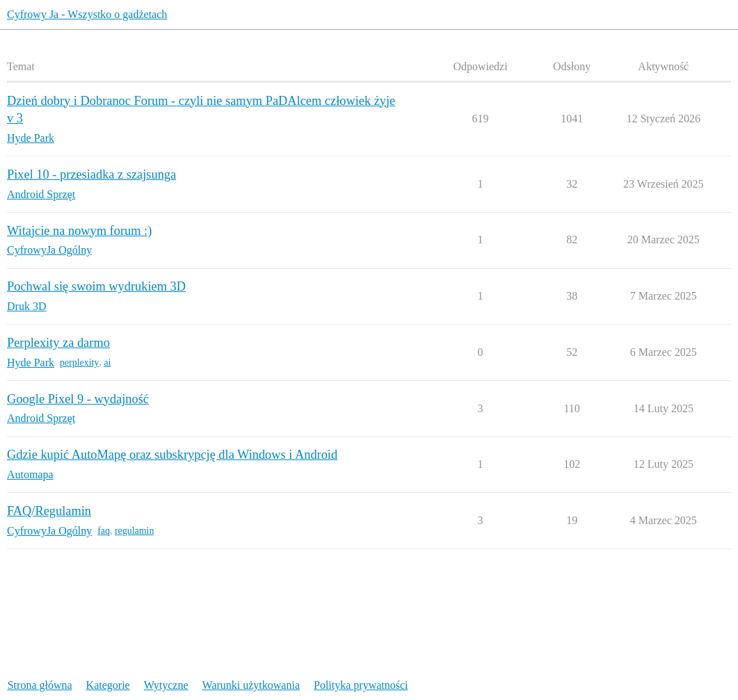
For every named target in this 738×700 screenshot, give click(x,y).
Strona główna (40, 685)
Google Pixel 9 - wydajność (78, 399)
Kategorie (108, 685)
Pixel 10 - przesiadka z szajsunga (91, 174)
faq (104, 531)
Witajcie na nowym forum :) (79, 231)
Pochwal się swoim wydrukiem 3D (96, 286)
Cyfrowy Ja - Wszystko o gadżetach (87, 14)
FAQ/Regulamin (49, 511)
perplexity (79, 363)
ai (107, 363)
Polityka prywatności (361, 685)
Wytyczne (166, 685)
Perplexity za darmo (58, 343)
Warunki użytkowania (251, 685)
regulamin (134, 531)
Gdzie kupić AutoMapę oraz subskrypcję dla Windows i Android (172, 455)
